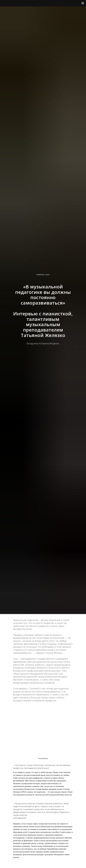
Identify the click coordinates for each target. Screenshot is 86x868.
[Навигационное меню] (83, 3)
